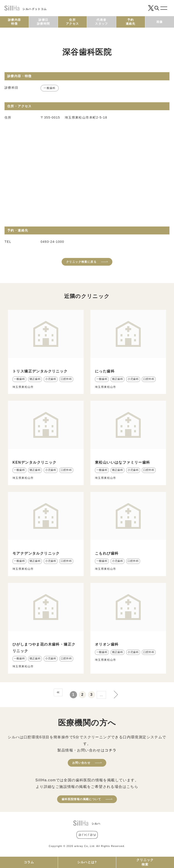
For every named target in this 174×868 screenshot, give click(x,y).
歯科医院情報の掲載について (81, 799)
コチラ (111, 750)
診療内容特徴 (14, 22)
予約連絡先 (131, 22)
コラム (29, 862)
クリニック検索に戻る (81, 262)
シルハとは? (87, 862)
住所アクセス (72, 22)
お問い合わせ (81, 763)
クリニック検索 (145, 862)
